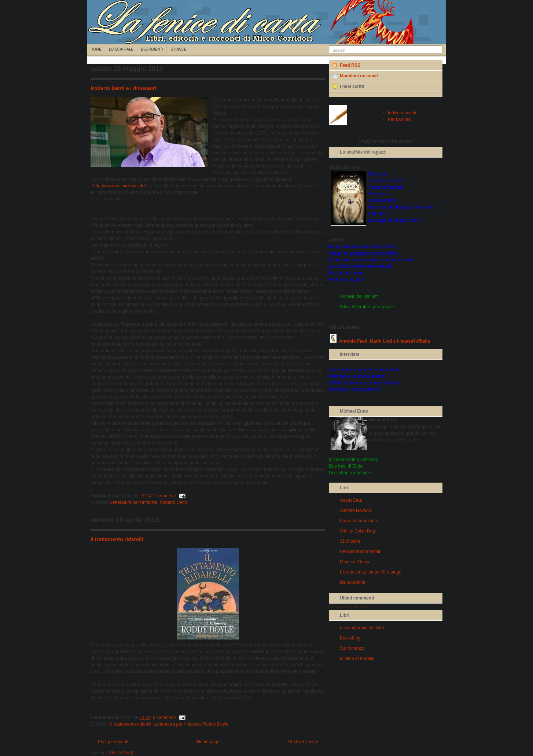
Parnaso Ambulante (359, 521)
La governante (382, 200)
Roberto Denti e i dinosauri (123, 88)
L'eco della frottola (386, 181)
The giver (377, 174)
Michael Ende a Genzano (354, 460)
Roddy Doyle (216, 724)
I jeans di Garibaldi (386, 187)
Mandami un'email (359, 76)
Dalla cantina (352, 582)
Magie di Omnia (355, 562)
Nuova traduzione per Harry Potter (362, 247)
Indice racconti (402, 113)
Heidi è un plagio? (346, 280)
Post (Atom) (122, 753)
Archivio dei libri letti (359, 296)
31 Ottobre (350, 541)
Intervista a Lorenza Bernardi (357, 376)
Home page (208, 742)
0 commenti (164, 718)
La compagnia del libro (362, 628)
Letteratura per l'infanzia (133, 502)
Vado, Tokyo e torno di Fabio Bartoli (363, 370)
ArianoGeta (351, 500)
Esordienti (152, 49)
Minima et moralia (357, 659)
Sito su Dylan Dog (357, 531)
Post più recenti (113, 742)
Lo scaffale (121, 49)
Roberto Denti (173, 502)
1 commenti (164, 496)
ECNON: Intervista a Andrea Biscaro (364, 383)
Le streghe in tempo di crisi (394, 220)
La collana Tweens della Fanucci (361, 266)
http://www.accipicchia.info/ (119, 186)
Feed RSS (350, 65)
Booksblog (350, 638)
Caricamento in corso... (351, 607)
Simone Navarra (356, 510)
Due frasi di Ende (346, 466)
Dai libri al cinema (346, 273)
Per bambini (400, 119)
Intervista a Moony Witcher (355, 390)
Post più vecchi (303, 742)
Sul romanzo (352, 648)
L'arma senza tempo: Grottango (371, 572)
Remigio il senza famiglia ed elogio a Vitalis (371, 260)
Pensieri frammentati (360, 552)
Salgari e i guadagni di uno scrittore (363, 253)
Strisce (178, 49)
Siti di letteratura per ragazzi (367, 307)
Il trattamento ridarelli (117, 539)
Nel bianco (378, 194)
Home (96, 49)
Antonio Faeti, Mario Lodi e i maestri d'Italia (385, 341)
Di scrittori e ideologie (350, 473)
